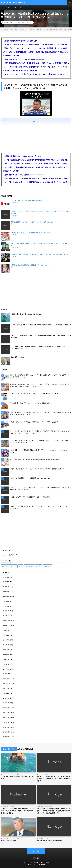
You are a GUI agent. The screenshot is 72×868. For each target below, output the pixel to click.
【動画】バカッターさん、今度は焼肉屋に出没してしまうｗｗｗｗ (31, 233)
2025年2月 (6, 606)
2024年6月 (6, 645)
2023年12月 (7, 674)
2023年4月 (6, 713)
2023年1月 (6, 727)
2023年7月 (6, 698)
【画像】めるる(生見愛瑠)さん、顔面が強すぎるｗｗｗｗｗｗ (30, 265)
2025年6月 (6, 587)
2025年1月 (6, 611)
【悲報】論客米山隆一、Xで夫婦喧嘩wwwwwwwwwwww (24, 59)
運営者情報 (42, 864)
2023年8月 (6, 693)
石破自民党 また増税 (11, 56)
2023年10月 (7, 684)
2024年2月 (6, 664)
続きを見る (36, 122)
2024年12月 (7, 616)
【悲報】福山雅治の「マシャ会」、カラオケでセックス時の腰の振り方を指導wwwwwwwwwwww (37, 470)
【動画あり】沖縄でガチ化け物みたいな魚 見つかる (22, 41)
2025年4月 (6, 596)
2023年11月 (7, 679)
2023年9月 (6, 688)
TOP (2, 7)
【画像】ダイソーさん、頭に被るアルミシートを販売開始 (30, 497)
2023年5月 (6, 708)
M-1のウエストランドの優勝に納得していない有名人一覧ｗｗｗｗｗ (34, 394)
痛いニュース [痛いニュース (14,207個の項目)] (48, 566)
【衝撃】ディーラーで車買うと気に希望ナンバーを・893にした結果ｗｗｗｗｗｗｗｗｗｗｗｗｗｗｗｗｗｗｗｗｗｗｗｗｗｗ (40, 423)
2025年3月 (6, 601)
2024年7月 (6, 640)
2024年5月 (6, 650)
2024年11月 (7, 621)
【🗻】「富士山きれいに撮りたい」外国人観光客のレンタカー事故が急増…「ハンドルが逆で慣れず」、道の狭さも (36, 67)
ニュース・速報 (16, 22)
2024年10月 (7, 626)
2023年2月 (6, 722)
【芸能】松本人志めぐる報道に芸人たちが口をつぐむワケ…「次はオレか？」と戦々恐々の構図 (39, 507)
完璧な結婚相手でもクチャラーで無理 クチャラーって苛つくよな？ (32, 222)
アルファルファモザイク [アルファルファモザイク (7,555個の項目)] (9, 566)
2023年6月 (6, 703)
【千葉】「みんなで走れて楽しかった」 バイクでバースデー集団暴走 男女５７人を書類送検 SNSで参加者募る (36, 48)
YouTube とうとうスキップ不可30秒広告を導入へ (27, 200)
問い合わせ (9, 7)
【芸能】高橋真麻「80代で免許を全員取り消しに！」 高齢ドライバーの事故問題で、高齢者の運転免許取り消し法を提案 (36, 63)
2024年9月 (6, 630)
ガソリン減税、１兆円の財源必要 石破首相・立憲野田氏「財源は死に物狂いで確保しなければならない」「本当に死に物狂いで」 (36, 52)
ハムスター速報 (27, 22)
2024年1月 (6, 669)
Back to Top (36, 851)
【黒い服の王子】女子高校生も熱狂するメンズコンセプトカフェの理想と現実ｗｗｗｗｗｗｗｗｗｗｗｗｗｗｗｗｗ (40, 413)
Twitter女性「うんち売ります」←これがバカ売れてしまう (30, 403)
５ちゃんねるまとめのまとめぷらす (41, 862)
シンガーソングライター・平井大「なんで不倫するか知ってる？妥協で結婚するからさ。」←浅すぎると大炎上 (36, 74)
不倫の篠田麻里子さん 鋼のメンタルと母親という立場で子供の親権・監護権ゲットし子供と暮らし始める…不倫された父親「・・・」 (40, 385)
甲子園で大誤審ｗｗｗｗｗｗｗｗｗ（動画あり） (20, 70)
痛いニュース (50, 774)
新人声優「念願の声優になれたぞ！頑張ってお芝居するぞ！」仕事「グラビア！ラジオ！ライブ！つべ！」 (40, 376)
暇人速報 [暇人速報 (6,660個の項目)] (39, 566)
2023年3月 (6, 717)
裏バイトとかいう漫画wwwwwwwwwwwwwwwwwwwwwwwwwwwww (35, 459)
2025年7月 (6, 582)
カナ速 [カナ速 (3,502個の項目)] (20, 566)
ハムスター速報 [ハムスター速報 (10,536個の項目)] (29, 566)
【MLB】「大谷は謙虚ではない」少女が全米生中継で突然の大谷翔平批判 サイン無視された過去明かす (36, 44)
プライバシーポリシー (33, 864)
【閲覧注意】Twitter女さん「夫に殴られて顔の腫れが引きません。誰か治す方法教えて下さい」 (41, 254)
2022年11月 (7, 737)
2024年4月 (6, 655)
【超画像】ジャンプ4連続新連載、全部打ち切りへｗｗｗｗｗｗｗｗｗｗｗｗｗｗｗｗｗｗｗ (40, 451)
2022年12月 (7, 732)
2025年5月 (6, 592)
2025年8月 (6, 577)
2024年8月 (6, 635)
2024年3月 (6, 659)
